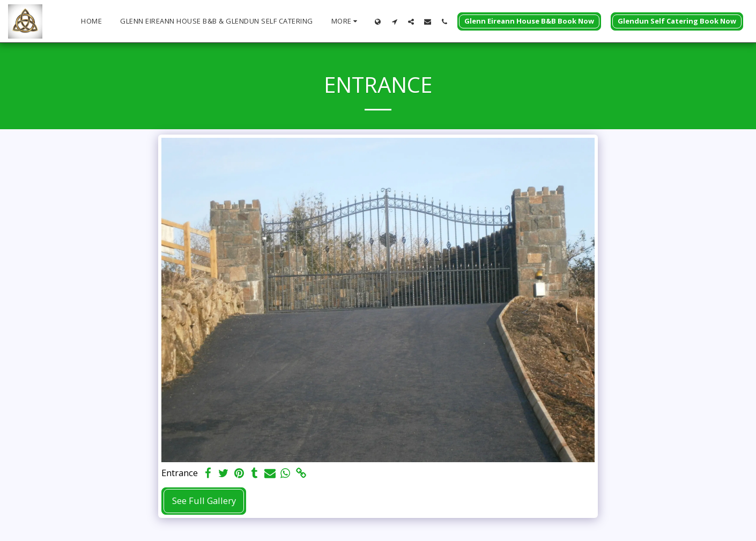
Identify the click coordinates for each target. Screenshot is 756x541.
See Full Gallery (204, 501)
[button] (394, 21)
